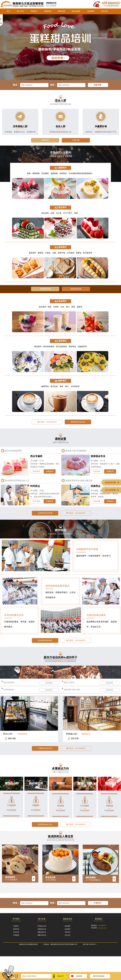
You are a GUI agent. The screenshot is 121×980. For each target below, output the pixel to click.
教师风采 (48, 11)
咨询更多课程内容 (45, 640)
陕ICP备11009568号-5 (90, 944)
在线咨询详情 (76, 289)
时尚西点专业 (42, 926)
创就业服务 (76, 11)
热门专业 (20, 11)
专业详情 (36, 471)
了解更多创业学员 (45, 748)
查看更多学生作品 (78, 422)
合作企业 (68, 935)
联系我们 (99, 919)
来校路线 (91, 11)
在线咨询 (45, 140)
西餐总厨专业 (42, 932)
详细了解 (76, 140)
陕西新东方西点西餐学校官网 (28, 944)
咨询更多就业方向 (45, 824)
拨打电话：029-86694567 (47, 422)
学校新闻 (16, 935)
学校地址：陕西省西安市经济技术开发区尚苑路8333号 (60, 944)
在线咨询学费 (112, 483)
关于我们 (16, 919)
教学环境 (62, 11)
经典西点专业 (42, 929)
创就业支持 (68, 919)
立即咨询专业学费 (45, 513)
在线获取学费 (45, 289)
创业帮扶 (68, 929)
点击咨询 (49, 683)
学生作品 (104, 11)
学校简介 (34, 11)
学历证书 (68, 932)
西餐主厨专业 (42, 935)
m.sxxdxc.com (102, 928)
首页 (8, 11)
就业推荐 (68, 926)
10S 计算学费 (112, 490)
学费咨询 (50, 471)
